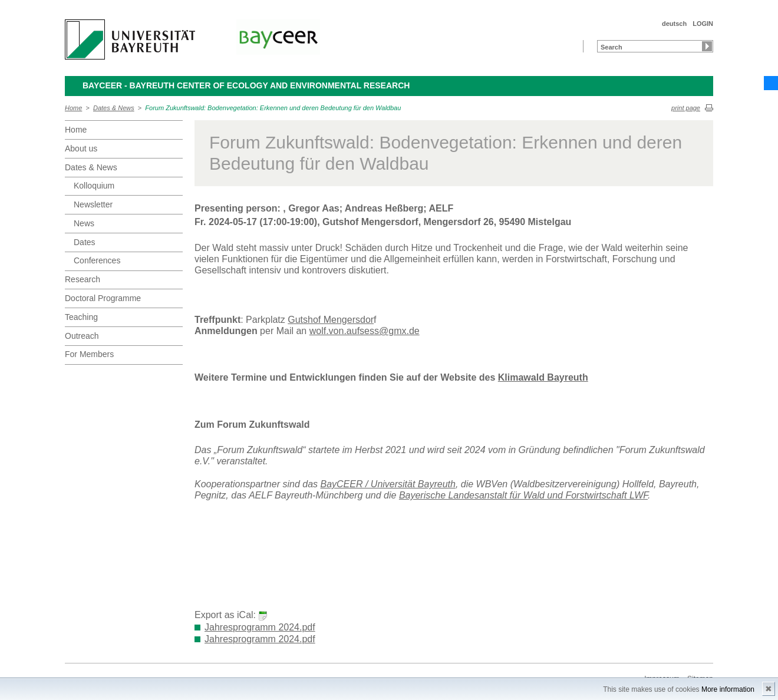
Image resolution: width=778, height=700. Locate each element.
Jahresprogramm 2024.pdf (260, 627)
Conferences (97, 260)
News (84, 223)
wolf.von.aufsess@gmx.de (365, 331)
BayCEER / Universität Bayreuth (388, 484)
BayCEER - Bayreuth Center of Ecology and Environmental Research (246, 85)
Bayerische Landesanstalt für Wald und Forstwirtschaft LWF (523, 495)
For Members (89, 354)
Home (73, 108)
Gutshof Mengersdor (331, 320)
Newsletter (93, 204)
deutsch (674, 24)
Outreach (82, 336)
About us (81, 148)
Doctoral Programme (103, 298)
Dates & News (114, 108)
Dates (85, 242)
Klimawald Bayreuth (543, 377)
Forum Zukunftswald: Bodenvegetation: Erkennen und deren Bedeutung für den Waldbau (273, 108)
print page (686, 108)
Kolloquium (94, 186)
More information (728, 689)
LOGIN (703, 24)
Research (83, 279)
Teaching (81, 317)
